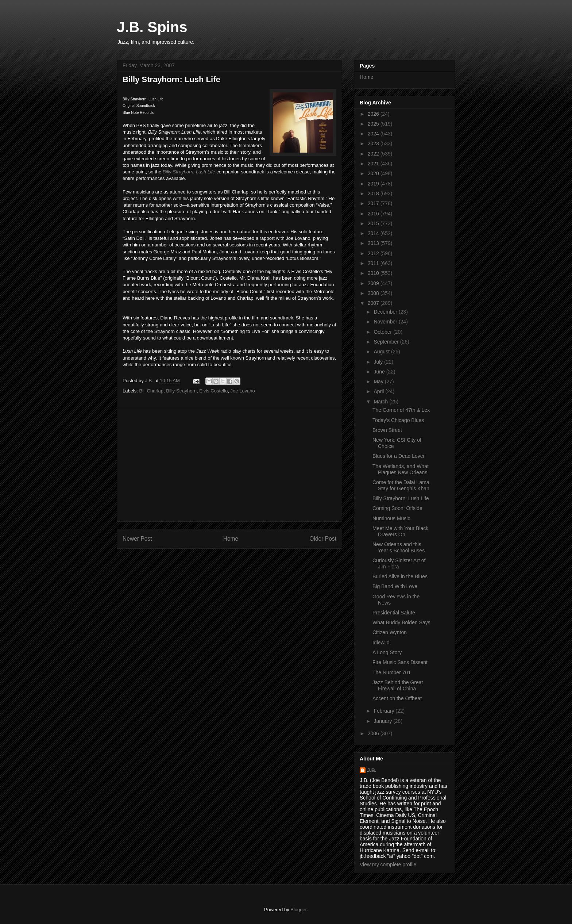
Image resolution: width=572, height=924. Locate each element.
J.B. (372, 770)
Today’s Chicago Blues (398, 420)
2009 (374, 283)
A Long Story (387, 652)
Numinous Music (391, 518)
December (386, 312)
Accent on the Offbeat (397, 698)
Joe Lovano (243, 391)
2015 (374, 223)
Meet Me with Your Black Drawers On (400, 531)
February (384, 711)
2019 (374, 184)
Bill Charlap (151, 391)
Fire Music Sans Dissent (400, 662)
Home (231, 539)
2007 (374, 303)
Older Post (323, 539)
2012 (374, 253)
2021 (374, 164)
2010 (374, 273)
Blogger (298, 910)
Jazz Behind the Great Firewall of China (398, 685)
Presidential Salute (394, 613)
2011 (374, 263)
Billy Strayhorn (181, 391)
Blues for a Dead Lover (399, 456)
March (381, 402)
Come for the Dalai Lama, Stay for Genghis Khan (402, 485)
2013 (374, 243)
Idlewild (381, 643)
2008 (374, 293)
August (382, 352)
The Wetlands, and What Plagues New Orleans (401, 469)
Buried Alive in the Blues (400, 576)
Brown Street (387, 430)
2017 (374, 203)
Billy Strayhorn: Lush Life (189, 172)
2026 (374, 114)
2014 (374, 233)
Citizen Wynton (390, 632)
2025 (374, 124)
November (386, 322)
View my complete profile (388, 864)
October (383, 332)
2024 (374, 134)
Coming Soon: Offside (397, 508)
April (379, 391)
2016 (374, 214)
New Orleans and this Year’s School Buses (399, 547)
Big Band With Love (395, 586)
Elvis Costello (213, 391)
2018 (374, 193)
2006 (374, 733)
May (379, 382)
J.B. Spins (152, 27)
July (379, 362)
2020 (374, 173)
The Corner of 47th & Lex (401, 410)
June (380, 372)
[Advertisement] (229, 465)
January (383, 721)
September (387, 342)
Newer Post (137, 539)
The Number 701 (392, 672)
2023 (374, 143)
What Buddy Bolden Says (401, 622)
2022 (374, 154)
